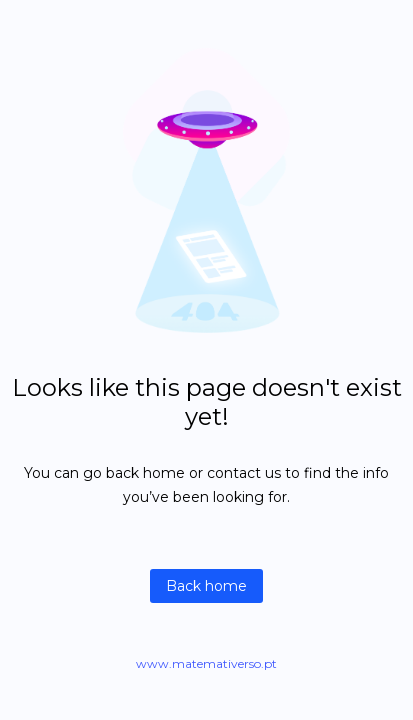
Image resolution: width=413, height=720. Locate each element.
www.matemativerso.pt (206, 663)
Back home (206, 586)
